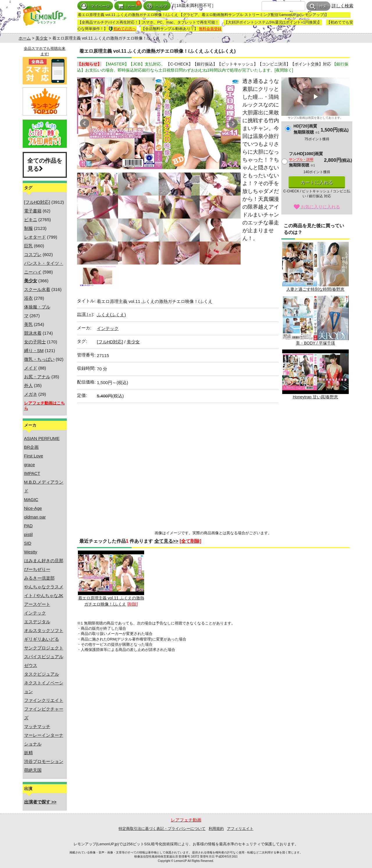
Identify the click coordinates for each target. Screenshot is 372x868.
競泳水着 (33, 333)
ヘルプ (157, 6)
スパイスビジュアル (44, 657)
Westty (31, 552)
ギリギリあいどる (42, 639)
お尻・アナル (37, 377)
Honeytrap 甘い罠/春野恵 (315, 374)
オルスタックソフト (44, 630)
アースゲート (37, 604)
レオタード (35, 237)
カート (128, 6)
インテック (35, 613)
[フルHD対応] (37, 202)
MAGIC (31, 499)
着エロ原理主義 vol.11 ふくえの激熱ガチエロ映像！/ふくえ (111, 578)
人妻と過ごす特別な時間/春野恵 (315, 267)
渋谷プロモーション (44, 761)
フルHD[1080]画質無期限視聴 (306, 159)
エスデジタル (37, 622)
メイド (31, 368)
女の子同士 (35, 342)
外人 (28, 385)
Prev (85, 123)
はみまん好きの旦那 (44, 561)
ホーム (25, 38)
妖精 (28, 753)
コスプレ (33, 254)
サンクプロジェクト (44, 648)
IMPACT (32, 473)
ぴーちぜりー (37, 569)
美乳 (28, 324)
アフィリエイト (240, 829)
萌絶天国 (33, 770)
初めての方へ (122, 29)
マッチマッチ (37, 726)
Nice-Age (33, 508)
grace (30, 465)
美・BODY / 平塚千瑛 (315, 321)
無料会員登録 (210, 29)
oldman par (35, 517)
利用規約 (216, 829)
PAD (28, 526)
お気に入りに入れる (317, 207)
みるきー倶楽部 (39, 578)
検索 (318, 6)
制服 (28, 228)
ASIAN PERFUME (42, 438)
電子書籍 (33, 211)
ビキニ (31, 220)
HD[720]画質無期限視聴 (306, 129)
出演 (85, 314)
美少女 (42, 38)
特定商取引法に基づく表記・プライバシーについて (162, 829)
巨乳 (28, 246)
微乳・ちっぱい (39, 359)
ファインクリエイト (44, 700)
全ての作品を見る (45, 165)
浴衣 (28, 298)
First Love (34, 456)
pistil (28, 534)
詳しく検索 (343, 6)
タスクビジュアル (42, 674)
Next (233, 123)
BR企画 (32, 447)
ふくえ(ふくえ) (111, 315)
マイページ (95, 6)
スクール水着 (37, 289)
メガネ (31, 394)
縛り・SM (34, 350)
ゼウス (31, 665)
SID (28, 543)
